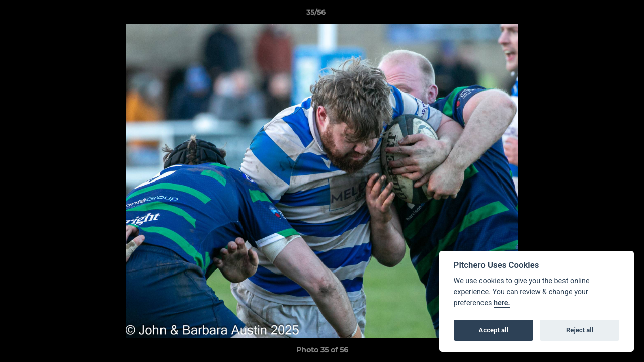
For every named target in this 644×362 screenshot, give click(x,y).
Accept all (494, 330)
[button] (602, 15)
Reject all (580, 330)
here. (502, 303)
